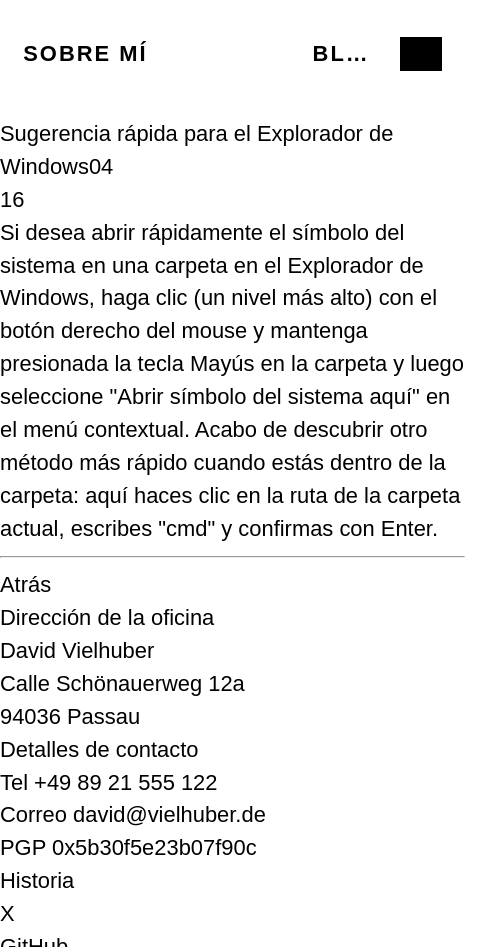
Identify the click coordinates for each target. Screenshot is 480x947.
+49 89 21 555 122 (125, 782)
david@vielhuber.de (169, 814)
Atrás (25, 584)
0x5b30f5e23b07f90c (154, 847)
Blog (348, 53)
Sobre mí (85, 53)
